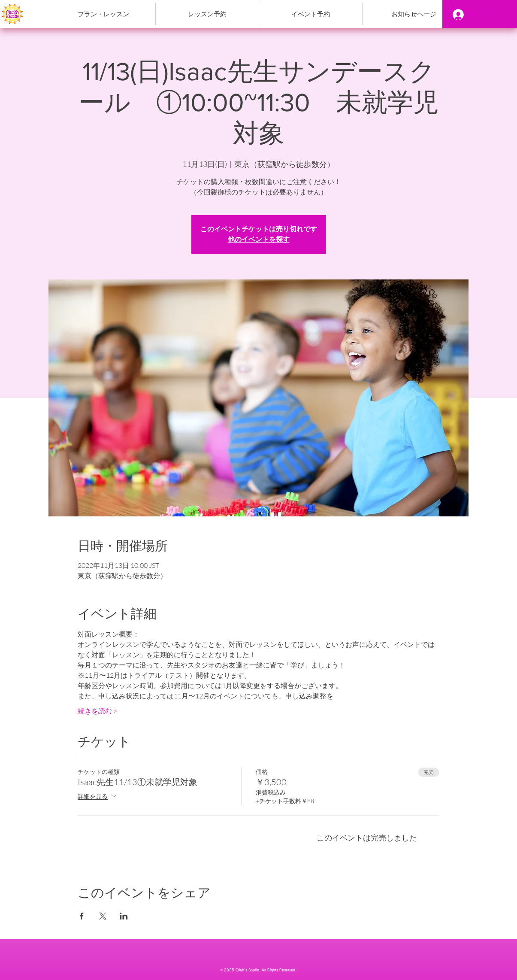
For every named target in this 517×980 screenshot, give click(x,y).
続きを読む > (97, 711)
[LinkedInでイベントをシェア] (124, 916)
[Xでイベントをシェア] (103, 916)
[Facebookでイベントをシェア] (82, 916)
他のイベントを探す (259, 239)
